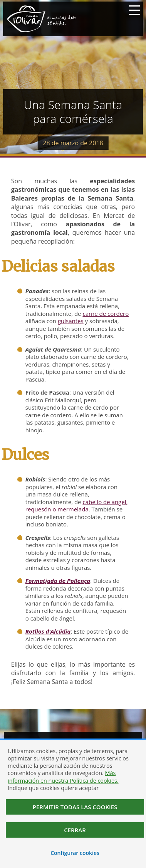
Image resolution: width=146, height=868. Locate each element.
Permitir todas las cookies (75, 807)
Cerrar (75, 830)
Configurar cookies (75, 853)
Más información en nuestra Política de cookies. (63, 777)
